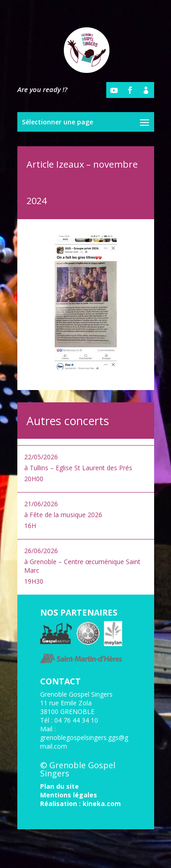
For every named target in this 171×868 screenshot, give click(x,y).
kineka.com (102, 804)
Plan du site (60, 786)
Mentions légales (69, 795)
